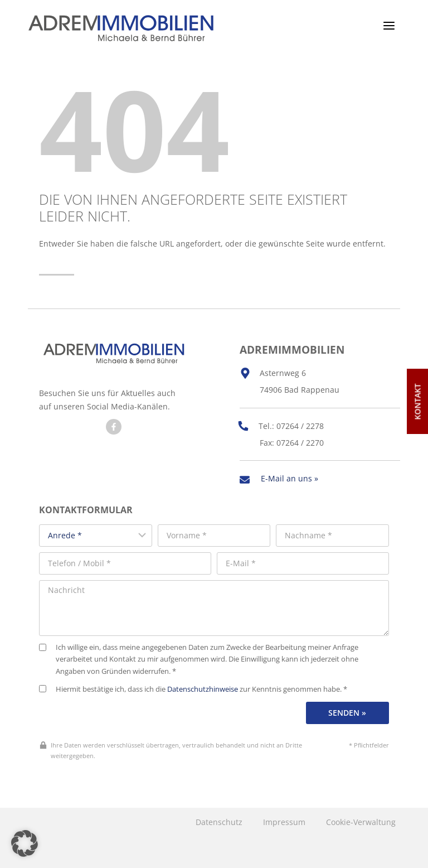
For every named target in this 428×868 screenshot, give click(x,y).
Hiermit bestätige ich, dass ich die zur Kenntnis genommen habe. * (193, 688)
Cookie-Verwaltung (361, 820)
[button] (25, 843)
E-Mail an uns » (290, 477)
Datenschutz (219, 820)
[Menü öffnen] (389, 25)
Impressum (284, 820)
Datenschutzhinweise (203, 688)
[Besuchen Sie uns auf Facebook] (114, 427)
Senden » (347, 711)
